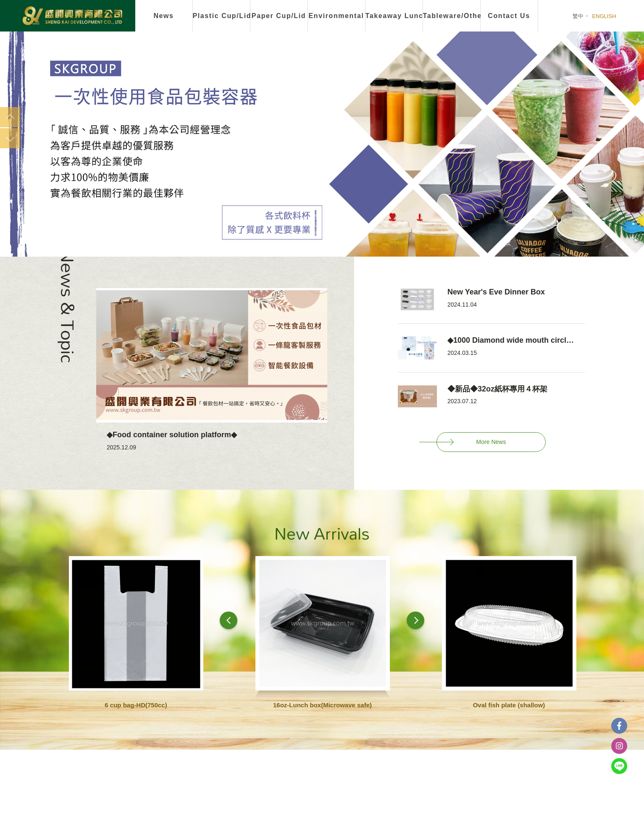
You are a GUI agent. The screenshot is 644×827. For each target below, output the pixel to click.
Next (10, 138)
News (163, 16)
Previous (10, 117)
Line (619, 766)
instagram (619, 746)
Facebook (619, 726)
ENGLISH (604, 16)
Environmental (336, 16)
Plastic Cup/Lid (222, 16)
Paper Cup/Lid (279, 16)
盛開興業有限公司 (72, 16)
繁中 (578, 16)
